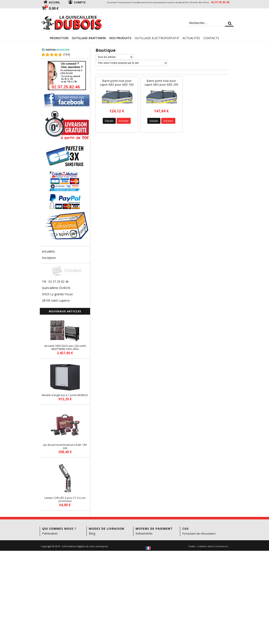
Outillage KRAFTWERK (89, 38)
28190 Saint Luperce (56, 300)
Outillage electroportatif (157, 38)
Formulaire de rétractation (199, 534)
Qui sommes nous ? (59, 529)
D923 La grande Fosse (57, 294)
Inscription (49, 258)
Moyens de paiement (154, 529)
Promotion (59, 38)
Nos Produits (120, 38)
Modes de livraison (107, 529)
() (67, 54)
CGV (186, 529)
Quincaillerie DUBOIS (56, 288)
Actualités (191, 38)
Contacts (211, 38)
